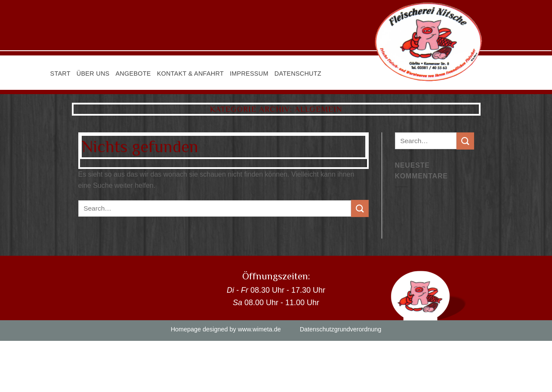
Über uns (93, 73)
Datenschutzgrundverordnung (341, 329)
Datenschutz (298, 73)
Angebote (133, 73)
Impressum (249, 73)
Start (60, 73)
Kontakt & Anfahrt (190, 73)
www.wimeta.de (259, 329)
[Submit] (360, 208)
